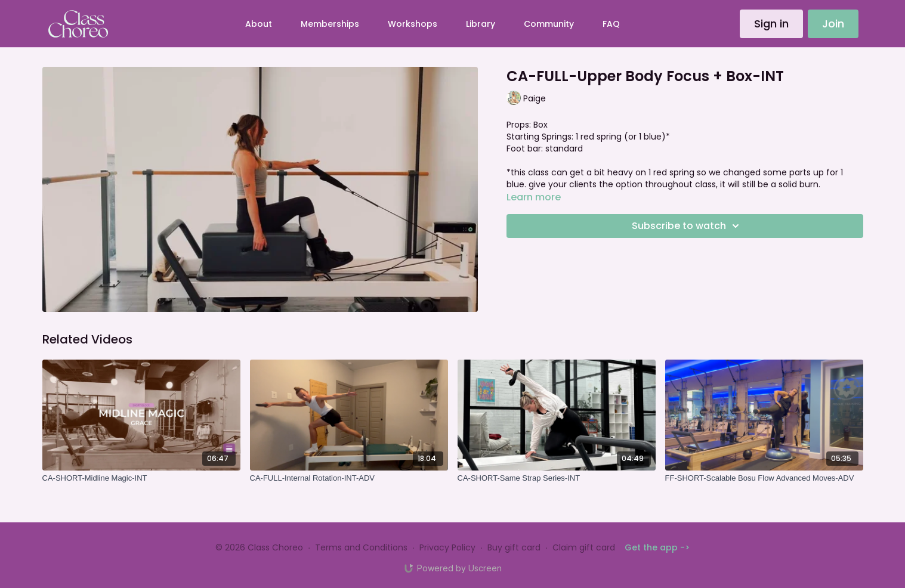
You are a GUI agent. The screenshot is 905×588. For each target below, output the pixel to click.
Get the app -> (657, 547)
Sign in (771, 24)
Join (833, 24)
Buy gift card (514, 547)
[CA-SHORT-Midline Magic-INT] (141, 478)
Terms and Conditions (361, 547)
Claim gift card (584, 547)
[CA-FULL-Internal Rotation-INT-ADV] (349, 478)
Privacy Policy (447, 547)
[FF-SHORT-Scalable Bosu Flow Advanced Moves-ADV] (764, 478)
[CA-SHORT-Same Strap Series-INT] (557, 478)
